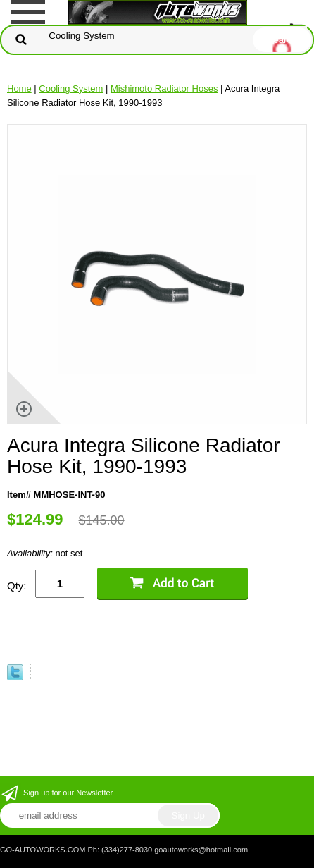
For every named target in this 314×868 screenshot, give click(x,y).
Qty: (17, 586)
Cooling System (71, 88)
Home (19, 88)
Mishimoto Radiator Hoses (164, 88)
